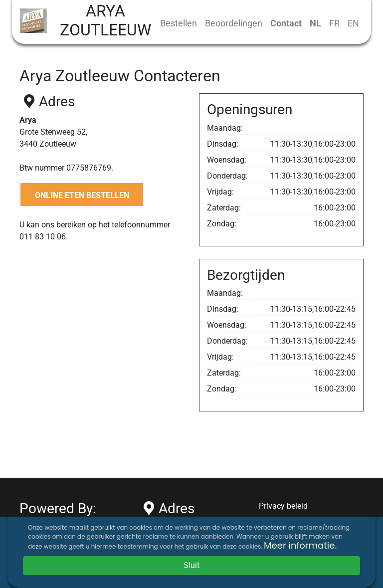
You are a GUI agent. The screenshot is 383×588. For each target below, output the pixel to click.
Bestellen (179, 23)
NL (315, 23)
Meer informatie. (300, 545)
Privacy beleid (283, 506)
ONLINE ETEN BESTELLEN (82, 195)
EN (353, 23)
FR (334, 23)
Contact (286, 23)
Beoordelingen (234, 23)
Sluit (191, 565)
